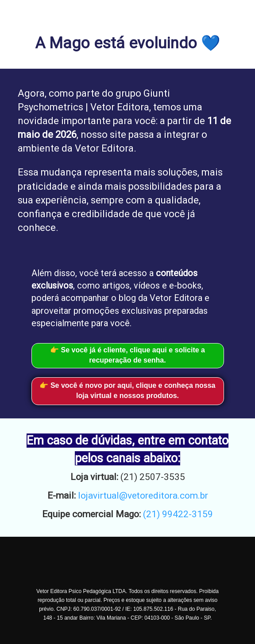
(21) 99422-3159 (178, 514)
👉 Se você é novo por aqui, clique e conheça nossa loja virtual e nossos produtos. (127, 390)
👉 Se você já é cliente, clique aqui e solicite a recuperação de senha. (127, 355)
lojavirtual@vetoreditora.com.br (143, 496)
